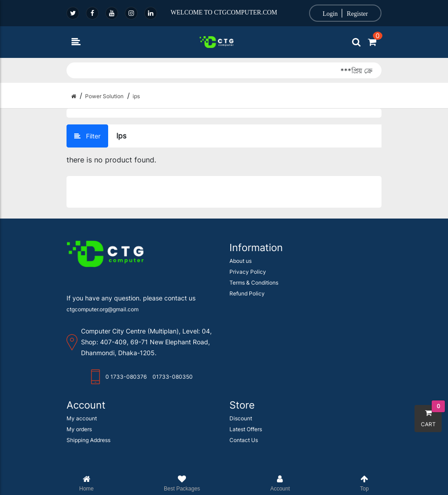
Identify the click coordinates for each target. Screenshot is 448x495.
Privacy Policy (248, 261)
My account (82, 407)
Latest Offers (246, 418)
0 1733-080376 (126, 366)
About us (241, 250)
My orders (79, 418)
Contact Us (244, 429)
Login (330, 14)
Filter (87, 136)
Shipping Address (88, 429)
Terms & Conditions (254, 272)
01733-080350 (173, 366)
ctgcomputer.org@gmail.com (102, 298)
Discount (241, 407)
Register (357, 14)
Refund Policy (247, 283)
